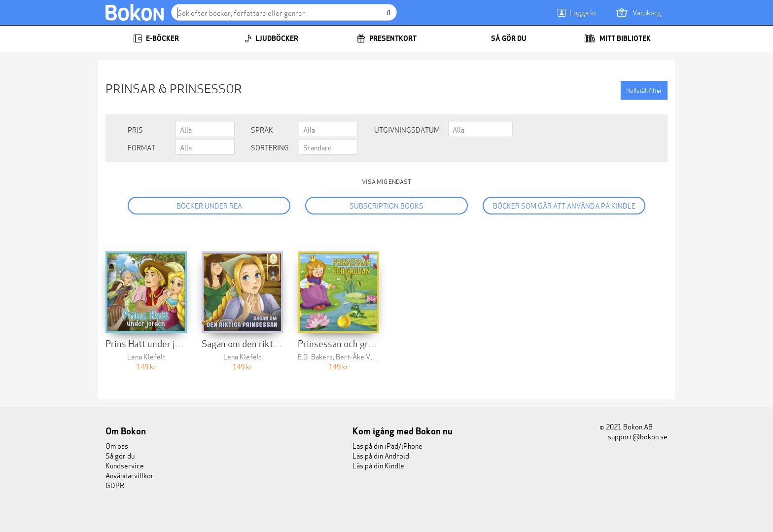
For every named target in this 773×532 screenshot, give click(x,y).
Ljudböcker (271, 38)
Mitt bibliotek (617, 38)
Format (141, 147)
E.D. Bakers (315, 356)
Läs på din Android (381, 455)
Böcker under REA (209, 205)
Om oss (117, 445)
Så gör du (502, 38)
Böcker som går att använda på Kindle (564, 205)
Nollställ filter (644, 90)
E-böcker (156, 38)
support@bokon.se (633, 436)
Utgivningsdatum (407, 130)
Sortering (270, 147)
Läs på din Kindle (378, 465)
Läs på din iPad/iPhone (387, 445)
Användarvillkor (130, 475)
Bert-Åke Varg (358, 356)
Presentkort (386, 38)
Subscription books (386, 205)
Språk (262, 130)
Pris (135, 130)
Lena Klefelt (146, 356)
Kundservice (125, 465)
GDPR (115, 485)
